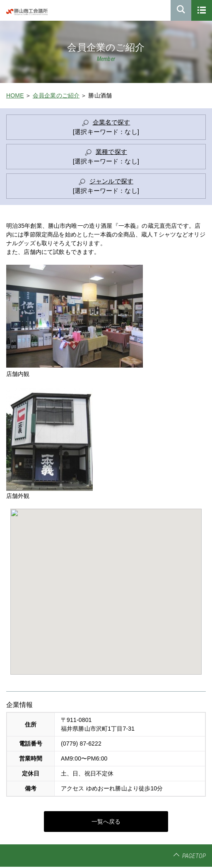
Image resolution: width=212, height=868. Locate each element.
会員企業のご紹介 (56, 95)
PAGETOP (194, 856)
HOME (15, 95)
